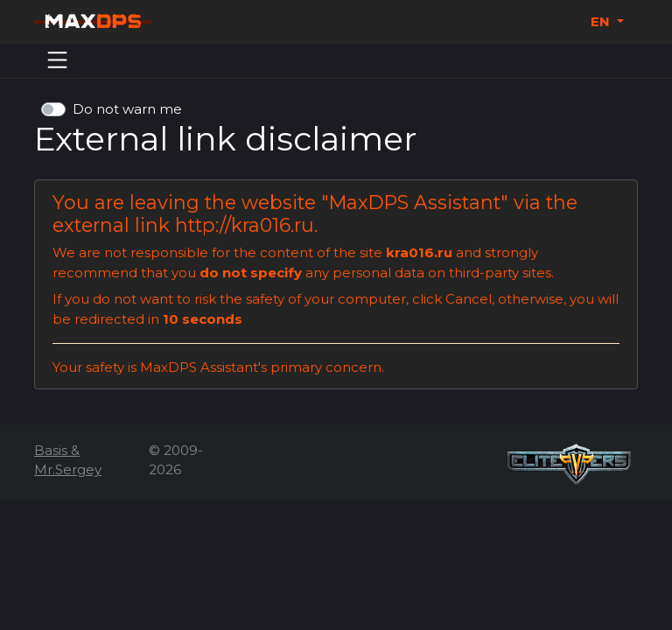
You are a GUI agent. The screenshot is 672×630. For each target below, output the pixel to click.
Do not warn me (127, 109)
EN (602, 21)
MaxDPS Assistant (415, 202)
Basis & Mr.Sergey (68, 460)
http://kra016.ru (245, 225)
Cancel (469, 299)
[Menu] (58, 60)
